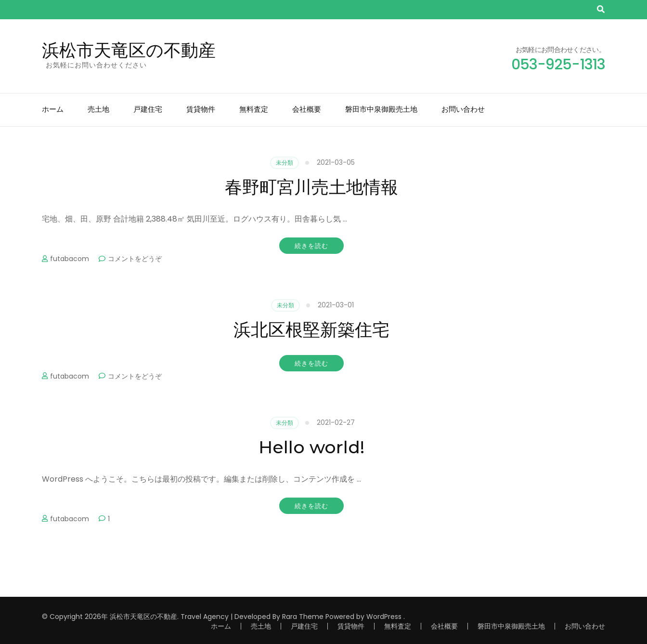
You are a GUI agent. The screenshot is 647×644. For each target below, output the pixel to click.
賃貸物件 (201, 109)
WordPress (384, 617)
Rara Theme (303, 617)
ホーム (53, 109)
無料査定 (254, 109)
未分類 (285, 163)
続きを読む (311, 246)
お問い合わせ (463, 109)
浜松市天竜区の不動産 (129, 50)
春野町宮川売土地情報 (311, 187)
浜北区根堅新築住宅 (311, 329)
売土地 (98, 109)
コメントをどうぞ (135, 259)
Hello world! (311, 447)
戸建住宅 (148, 109)
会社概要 (307, 109)
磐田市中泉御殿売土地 (381, 109)
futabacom (70, 259)
